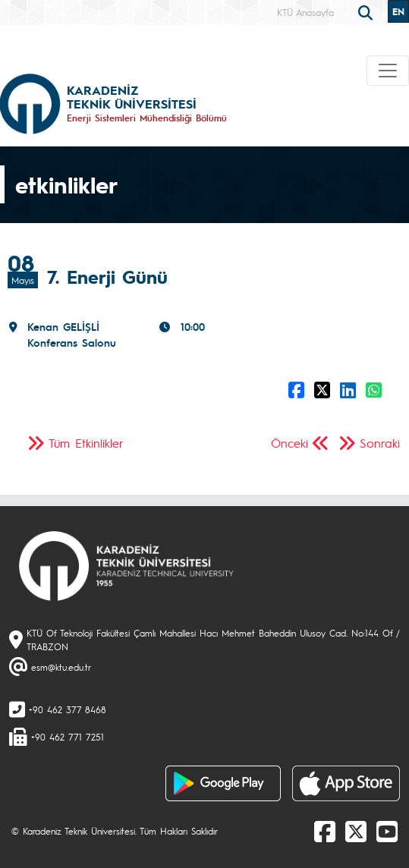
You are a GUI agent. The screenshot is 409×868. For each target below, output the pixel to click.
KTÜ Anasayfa (305, 12)
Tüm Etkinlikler (86, 443)
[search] (367, 11)
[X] (356, 831)
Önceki (289, 443)
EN (398, 11)
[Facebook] (325, 831)
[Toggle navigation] (388, 71)
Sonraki (380, 443)
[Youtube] (387, 831)
